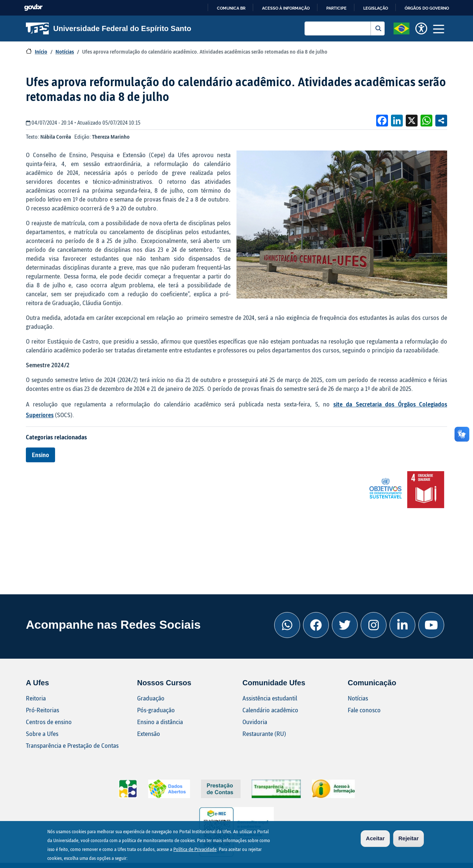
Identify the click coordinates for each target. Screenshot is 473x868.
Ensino (40, 455)
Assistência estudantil (270, 698)
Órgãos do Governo (427, 8)
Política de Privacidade (195, 850)
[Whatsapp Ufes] (287, 625)
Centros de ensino (49, 722)
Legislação (376, 8)
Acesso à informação (286, 8)
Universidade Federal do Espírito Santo (108, 28)
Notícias (65, 52)
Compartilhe (441, 121)
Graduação (151, 698)
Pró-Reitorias (42, 710)
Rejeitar (409, 839)
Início (41, 52)
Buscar (378, 28)
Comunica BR (231, 8)
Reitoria (36, 698)
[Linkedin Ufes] (402, 625)
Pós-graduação (156, 710)
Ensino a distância (160, 722)
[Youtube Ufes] (431, 625)
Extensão (149, 734)
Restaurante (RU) (264, 734)
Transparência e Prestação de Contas (72, 745)
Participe (336, 8)
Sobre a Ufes (42, 734)
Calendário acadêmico (270, 710)
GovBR (33, 8)
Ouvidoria (255, 722)
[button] (401, 28)
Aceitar (375, 839)
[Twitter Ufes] (345, 625)
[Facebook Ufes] (316, 625)
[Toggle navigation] (439, 28)
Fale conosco (364, 710)
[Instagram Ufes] (374, 625)
